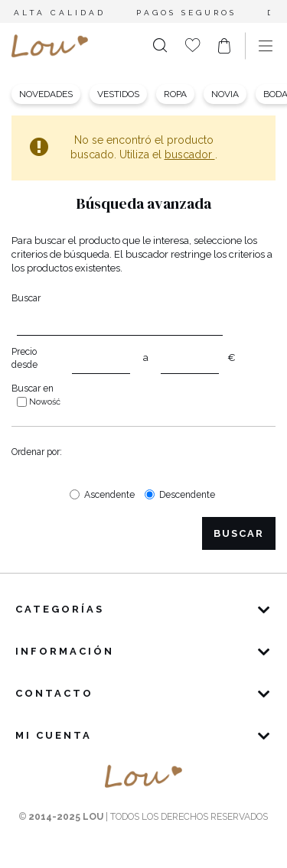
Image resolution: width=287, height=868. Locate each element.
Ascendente (109, 495)
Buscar (26, 298)
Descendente (187, 495)
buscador (190, 154)
